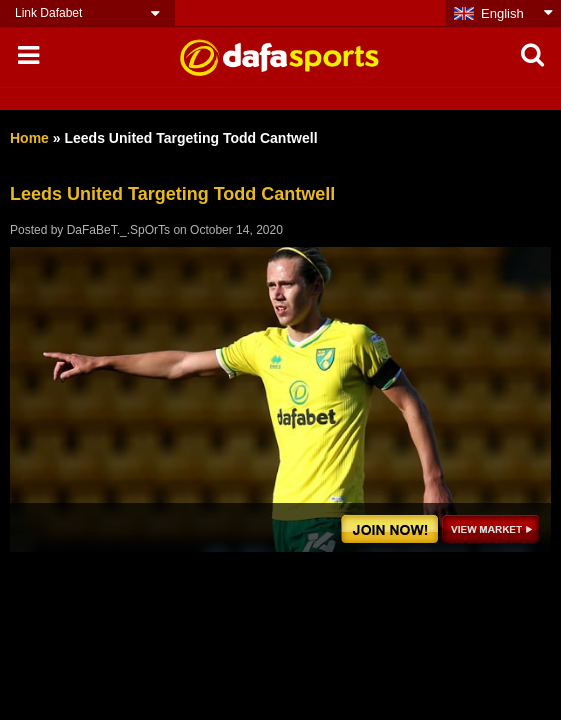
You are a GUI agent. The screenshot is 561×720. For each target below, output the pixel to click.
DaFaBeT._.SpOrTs (118, 230)
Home (29, 138)
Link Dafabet (48, 13)
